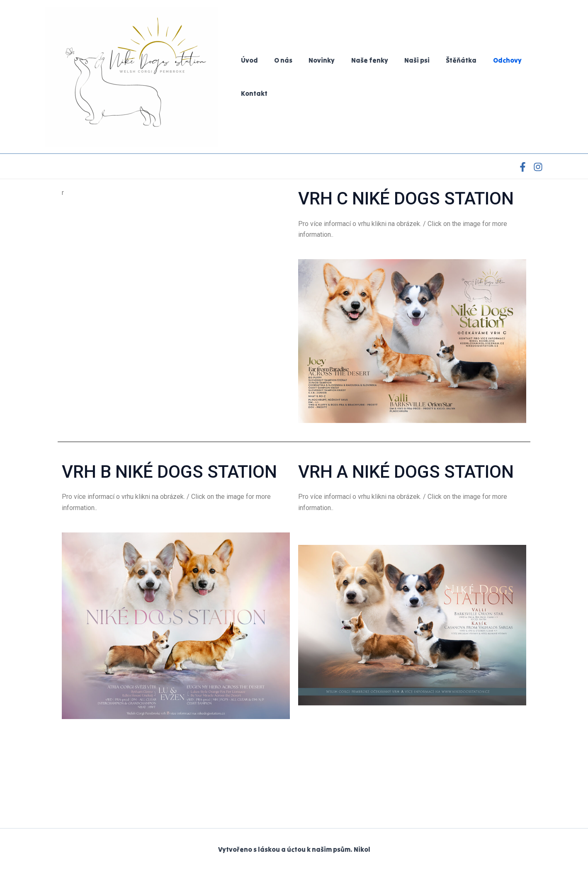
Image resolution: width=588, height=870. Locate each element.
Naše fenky (359, 60)
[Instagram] (538, 167)
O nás (279, 60)
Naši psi (403, 60)
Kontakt (253, 93)
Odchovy (487, 60)
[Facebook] (523, 167)
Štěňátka (445, 60)
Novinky (314, 60)
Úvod (248, 60)
